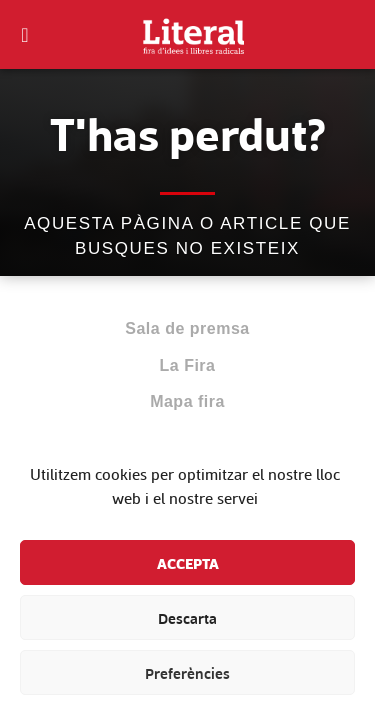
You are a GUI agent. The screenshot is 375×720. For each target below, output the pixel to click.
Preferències (187, 673)
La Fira (188, 365)
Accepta (188, 563)
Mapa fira (187, 401)
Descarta (187, 618)
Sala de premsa (187, 328)
